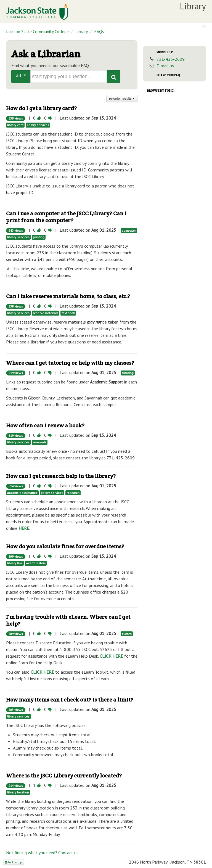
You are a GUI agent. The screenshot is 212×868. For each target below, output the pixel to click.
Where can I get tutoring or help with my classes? (70, 363)
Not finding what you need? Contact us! (43, 853)
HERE (24, 528)
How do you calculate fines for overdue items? (65, 546)
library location (18, 792)
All (21, 76)
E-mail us (165, 66)
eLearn (127, 634)
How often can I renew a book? (45, 425)
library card (15, 125)
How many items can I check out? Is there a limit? (70, 700)
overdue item (36, 563)
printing (39, 237)
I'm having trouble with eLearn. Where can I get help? (68, 620)
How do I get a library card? (41, 108)
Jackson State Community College (37, 31)
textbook (68, 313)
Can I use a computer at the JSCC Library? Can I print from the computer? (66, 217)
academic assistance (22, 493)
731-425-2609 (171, 59)
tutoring (128, 373)
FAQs (99, 31)
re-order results (122, 99)
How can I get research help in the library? (61, 476)
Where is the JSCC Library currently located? (64, 776)
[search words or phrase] (69, 76)
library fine (15, 563)
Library (81, 31)
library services (38, 125)
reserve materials (46, 313)
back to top (13, 862)
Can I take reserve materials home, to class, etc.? (68, 296)
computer (129, 230)
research (73, 493)
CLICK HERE (111, 656)
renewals (40, 442)
